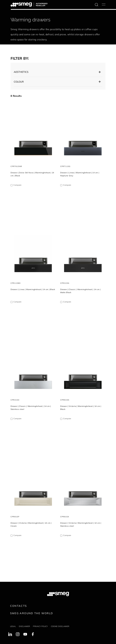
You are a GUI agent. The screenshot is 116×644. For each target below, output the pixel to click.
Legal (13, 626)
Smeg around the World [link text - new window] (32, 613)
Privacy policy (40, 626)
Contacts (19, 606)
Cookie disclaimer (60, 626)
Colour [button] (19, 82)
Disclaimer (24, 626)
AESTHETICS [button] (21, 72)
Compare (17, 185)
